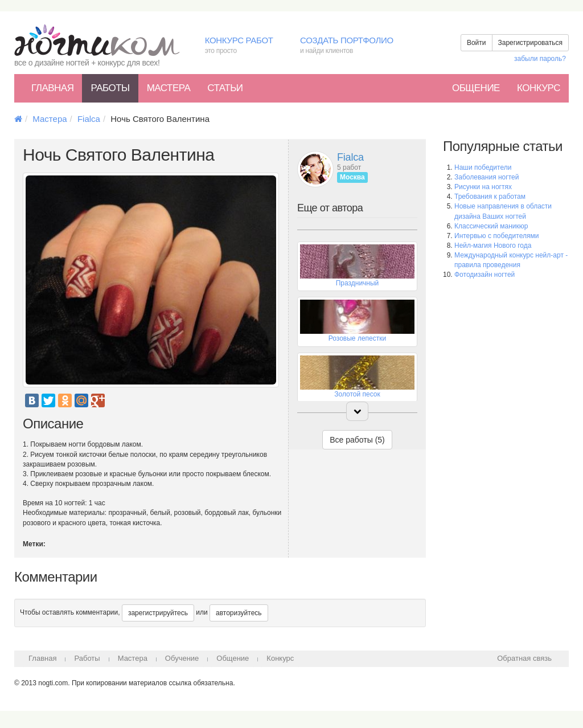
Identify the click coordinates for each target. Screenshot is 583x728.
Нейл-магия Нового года (493, 246)
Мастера (169, 88)
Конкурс (539, 88)
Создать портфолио (355, 46)
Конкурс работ (244, 46)
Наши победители (483, 167)
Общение (476, 88)
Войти (477, 43)
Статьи (225, 88)
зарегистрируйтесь (158, 613)
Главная (52, 88)
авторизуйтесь (239, 613)
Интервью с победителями (496, 236)
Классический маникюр (491, 226)
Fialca (89, 119)
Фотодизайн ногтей (485, 275)
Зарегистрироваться (530, 43)
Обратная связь (524, 658)
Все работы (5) (357, 440)
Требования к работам (490, 197)
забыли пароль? (540, 59)
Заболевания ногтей (486, 177)
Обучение (182, 658)
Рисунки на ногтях (483, 187)
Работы (110, 88)
